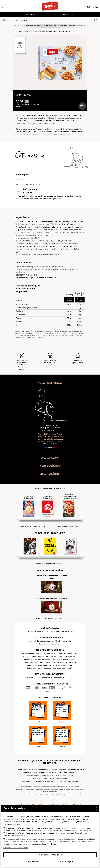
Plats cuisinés (51, 656)
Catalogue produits (31, 772)
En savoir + (50, 691)
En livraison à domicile (35, 631)
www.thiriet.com (46, 817)
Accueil (19, 31)
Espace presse (61, 775)
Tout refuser (33, 861)
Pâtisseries (28, 31)
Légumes (43, 659)
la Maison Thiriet (50, 383)
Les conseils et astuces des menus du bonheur (54, 678)
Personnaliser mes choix (50, 855)
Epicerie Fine (67, 665)
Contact (71, 775)
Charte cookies (61, 772)
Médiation (73, 772)
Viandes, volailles (31, 659)
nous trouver (50, 458)
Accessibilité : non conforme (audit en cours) (50, 778)
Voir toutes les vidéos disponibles (49, 618)
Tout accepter (67, 861)
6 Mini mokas (65, 31)
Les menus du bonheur (63, 668)
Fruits (41, 662)
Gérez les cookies (47, 772)
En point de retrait (53, 631)
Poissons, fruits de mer (67, 656)
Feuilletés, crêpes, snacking (69, 654)
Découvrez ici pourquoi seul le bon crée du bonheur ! (50, 428)
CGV (66, 770)
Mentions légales (76, 770)
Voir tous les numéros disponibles (49, 564)
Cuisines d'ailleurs (37, 656)
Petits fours (52, 31)
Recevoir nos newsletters (68, 526)
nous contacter (50, 466)
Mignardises (40, 31)
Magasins (31, 641)
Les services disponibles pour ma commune (45, 770)
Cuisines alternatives (52, 665)
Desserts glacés (58, 662)
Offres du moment (27, 654)
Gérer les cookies (70, 839)
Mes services (68, 15)
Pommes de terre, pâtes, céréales (62, 659)
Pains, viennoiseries (35, 665)
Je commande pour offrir (49, 644)
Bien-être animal (32, 775)
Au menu (30, 678)
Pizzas (26, 656)
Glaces (47, 662)
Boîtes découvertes (35, 668)
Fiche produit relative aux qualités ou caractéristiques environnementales (50, 781)
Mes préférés (32, 15)
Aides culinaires (31, 662)
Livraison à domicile (63, 641)
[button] (89, 6)
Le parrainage (68, 631)
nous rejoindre (50, 474)
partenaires (64, 817)
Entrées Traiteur (50, 654)
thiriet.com (22, 770)
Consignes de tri (47, 775)
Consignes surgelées (45, 641)
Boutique (48, 668)
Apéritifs (39, 654)
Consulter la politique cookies (16, 848)
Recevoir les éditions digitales (33, 526)
